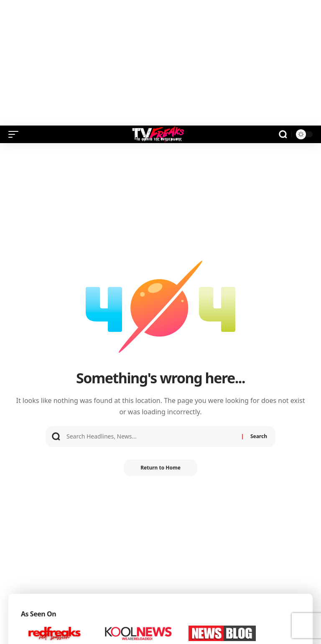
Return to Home (160, 468)
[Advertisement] (160, 63)
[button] (15, 134)
